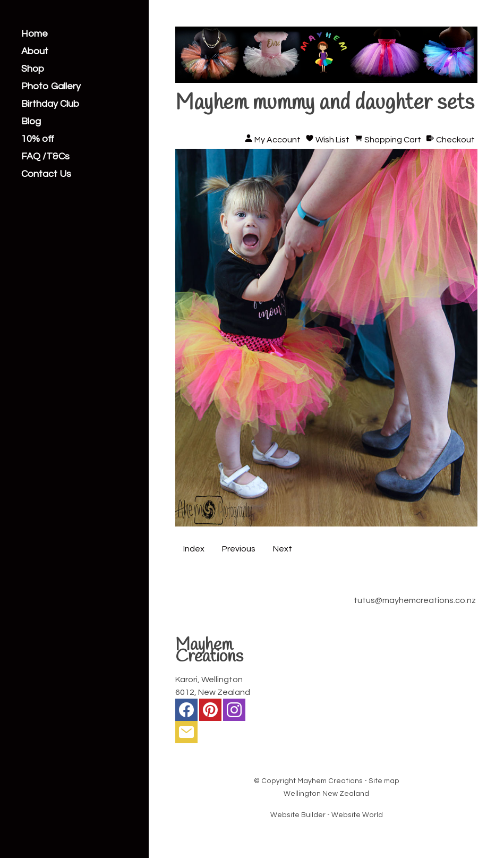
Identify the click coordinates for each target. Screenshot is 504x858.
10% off (38, 139)
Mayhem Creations (330, 781)
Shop (33, 69)
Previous (239, 549)
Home (35, 34)
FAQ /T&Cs (45, 157)
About (35, 52)
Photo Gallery (51, 87)
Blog (31, 122)
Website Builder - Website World (327, 815)
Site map (384, 781)
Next (283, 549)
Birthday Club (50, 104)
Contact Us (46, 174)
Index (194, 549)
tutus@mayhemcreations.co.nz (415, 600)
